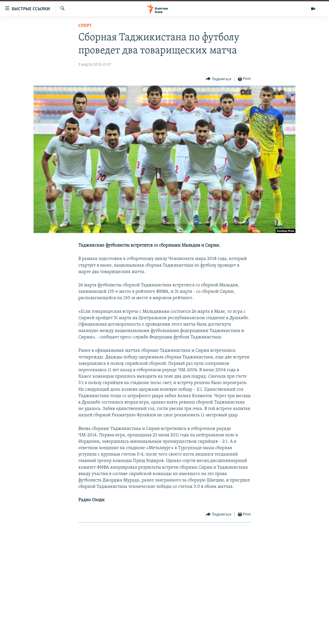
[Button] (219, 79)
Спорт (85, 26)
